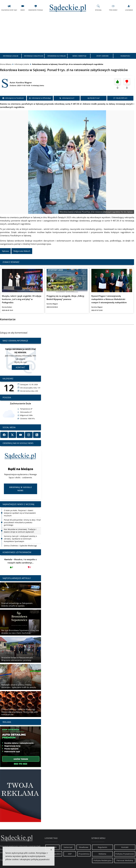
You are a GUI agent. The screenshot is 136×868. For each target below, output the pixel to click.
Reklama (102, 854)
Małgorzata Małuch (22, 251)
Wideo (23, 8)
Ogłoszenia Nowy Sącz (9, 8)
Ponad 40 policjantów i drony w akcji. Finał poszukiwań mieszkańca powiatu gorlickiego (22, 522)
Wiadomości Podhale (36, 8)
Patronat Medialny (125, 860)
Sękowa (5, 251)
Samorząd (68, 847)
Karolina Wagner (24, 82)
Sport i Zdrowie (102, 56)
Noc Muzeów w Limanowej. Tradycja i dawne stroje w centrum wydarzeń (20, 531)
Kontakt (21, 367)
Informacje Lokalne (11, 56)
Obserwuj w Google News (21, 489)
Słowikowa (84, 847)
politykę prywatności (40, 859)
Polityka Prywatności (125, 854)
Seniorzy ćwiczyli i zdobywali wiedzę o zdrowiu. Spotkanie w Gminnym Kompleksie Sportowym (20, 539)
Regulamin (103, 847)
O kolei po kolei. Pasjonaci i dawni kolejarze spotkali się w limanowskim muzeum (20, 513)
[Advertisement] (68, 34)
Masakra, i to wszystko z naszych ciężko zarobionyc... (21, 564)
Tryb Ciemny (113, 8)
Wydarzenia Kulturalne (57, 56)
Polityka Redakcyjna (103, 860)
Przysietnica (84, 854)
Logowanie (129, 8)
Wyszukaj (98, 8)
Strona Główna (6, 64)
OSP (70, 854)
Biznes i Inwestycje (79, 56)
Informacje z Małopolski (34, 56)
